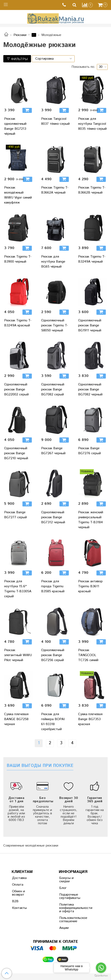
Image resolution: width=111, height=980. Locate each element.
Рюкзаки (20, 35)
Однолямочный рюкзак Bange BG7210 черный (16, 453)
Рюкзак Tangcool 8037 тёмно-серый (55, 121)
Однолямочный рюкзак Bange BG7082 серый (53, 389)
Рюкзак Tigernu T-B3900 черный (18, 259)
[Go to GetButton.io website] (101, 976)
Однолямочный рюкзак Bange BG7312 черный (53, 517)
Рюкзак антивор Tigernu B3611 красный (90, 586)
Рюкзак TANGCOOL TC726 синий (88, 655)
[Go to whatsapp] (101, 968)
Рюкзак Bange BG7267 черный (53, 451)
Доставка (19, 878)
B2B (15, 901)
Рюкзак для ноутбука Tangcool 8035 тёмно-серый (92, 124)
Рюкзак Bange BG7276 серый (89, 451)
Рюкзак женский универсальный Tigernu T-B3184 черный (91, 520)
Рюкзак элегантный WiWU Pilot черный (18, 655)
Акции (64, 928)
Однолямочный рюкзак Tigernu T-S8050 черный (55, 325)
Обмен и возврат (18, 893)
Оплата (18, 885)
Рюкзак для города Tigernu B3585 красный (53, 586)
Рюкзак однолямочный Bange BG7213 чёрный (15, 126)
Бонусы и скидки (66, 880)
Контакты (19, 908)
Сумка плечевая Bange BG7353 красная (90, 719)
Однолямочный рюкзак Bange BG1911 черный (90, 325)
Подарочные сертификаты (69, 896)
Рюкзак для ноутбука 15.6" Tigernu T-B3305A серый (18, 589)
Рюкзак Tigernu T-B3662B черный (92, 190)
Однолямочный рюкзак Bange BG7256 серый (53, 655)
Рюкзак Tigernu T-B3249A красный (18, 323)
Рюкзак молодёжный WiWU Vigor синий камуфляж (18, 195)
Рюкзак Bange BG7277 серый (15, 515)
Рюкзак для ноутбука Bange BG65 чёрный (53, 262)
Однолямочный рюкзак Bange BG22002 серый (16, 389)
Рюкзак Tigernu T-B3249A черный (92, 259)
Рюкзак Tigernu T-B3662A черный (55, 190)
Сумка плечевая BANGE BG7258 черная (16, 719)
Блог (63, 888)
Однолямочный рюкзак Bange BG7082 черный (90, 389)
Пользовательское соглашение (69, 920)
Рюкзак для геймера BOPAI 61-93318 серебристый (53, 722)
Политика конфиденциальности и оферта (69, 908)
